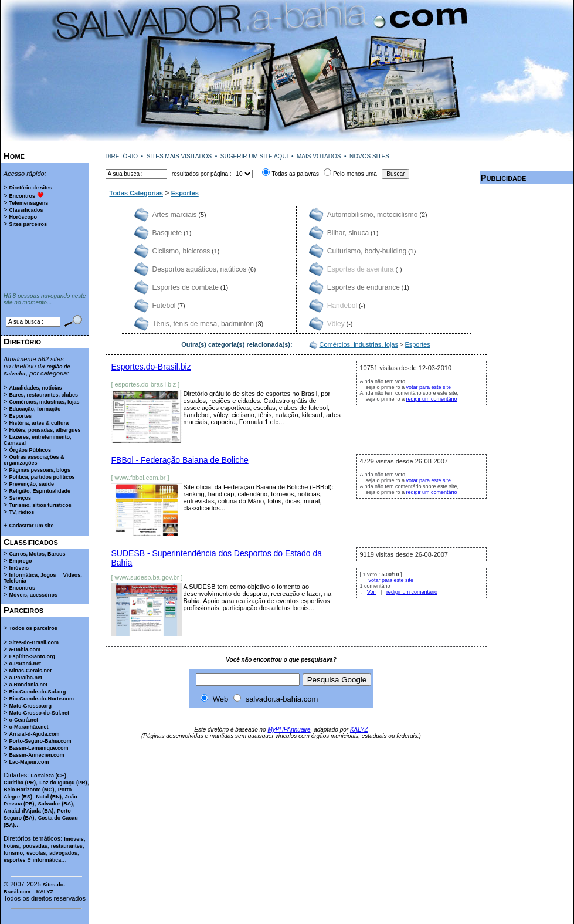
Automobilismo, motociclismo (373, 215)
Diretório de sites (30, 188)
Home (14, 156)
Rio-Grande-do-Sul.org (37, 692)
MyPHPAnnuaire (289, 730)
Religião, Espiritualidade (40, 491)
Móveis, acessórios (33, 595)
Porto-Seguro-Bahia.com (40, 741)
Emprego (20, 561)
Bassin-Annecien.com (36, 755)
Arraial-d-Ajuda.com (34, 734)
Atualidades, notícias (35, 388)
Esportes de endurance (364, 287)
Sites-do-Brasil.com (34, 642)
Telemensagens (28, 203)
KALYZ (45, 892)
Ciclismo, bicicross (181, 251)
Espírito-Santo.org (32, 656)
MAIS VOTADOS (319, 156)
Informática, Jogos (32, 575)
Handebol (342, 306)
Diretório (22, 341)
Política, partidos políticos (42, 477)
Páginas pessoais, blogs (40, 470)
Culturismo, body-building (367, 251)
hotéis (11, 846)
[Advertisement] (45, 260)
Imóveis (19, 568)
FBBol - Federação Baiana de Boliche (180, 460)
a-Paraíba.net (26, 678)
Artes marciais (175, 215)
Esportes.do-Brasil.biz (151, 367)
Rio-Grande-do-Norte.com (41, 699)
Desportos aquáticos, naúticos (200, 269)
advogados (63, 853)
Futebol (164, 306)
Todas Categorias (137, 193)
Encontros (22, 196)
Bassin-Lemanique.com (38, 748)
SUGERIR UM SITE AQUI (254, 156)
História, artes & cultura (39, 423)
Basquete (167, 233)
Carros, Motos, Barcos (37, 554)
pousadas (35, 846)
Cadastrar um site (31, 526)
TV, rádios (21, 512)
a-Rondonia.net (28, 685)
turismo (13, 853)
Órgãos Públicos (30, 450)
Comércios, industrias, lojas (44, 402)
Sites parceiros (28, 224)
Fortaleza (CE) (48, 776)
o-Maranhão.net (28, 727)
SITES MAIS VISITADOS (179, 156)
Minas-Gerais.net (30, 671)
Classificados (26, 210)
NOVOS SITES (369, 156)
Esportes (20, 416)
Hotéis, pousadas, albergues (45, 430)
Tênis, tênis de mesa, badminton (203, 324)
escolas (36, 853)
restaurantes (67, 846)
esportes (15, 860)
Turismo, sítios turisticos (40, 505)
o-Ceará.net (23, 720)
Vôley (336, 324)
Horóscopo (23, 217)
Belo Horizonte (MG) (29, 790)
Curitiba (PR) (20, 783)
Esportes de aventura (361, 269)
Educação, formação (35, 409)
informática (47, 860)
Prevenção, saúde (31, 484)
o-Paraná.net (25, 664)
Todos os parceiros (33, 628)
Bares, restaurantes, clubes (43, 395)
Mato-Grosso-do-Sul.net (39, 713)
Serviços (20, 498)
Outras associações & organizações (34, 460)
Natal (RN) (49, 797)
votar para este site (429, 387)
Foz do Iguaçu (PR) (63, 783)
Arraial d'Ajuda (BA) (28, 811)
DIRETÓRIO (122, 156)
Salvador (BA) (56, 804)
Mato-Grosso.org (30, 706)
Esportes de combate (186, 287)
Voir (372, 592)
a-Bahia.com (25, 649)
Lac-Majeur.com (29, 762)
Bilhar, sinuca (348, 233)
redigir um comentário (432, 399)
